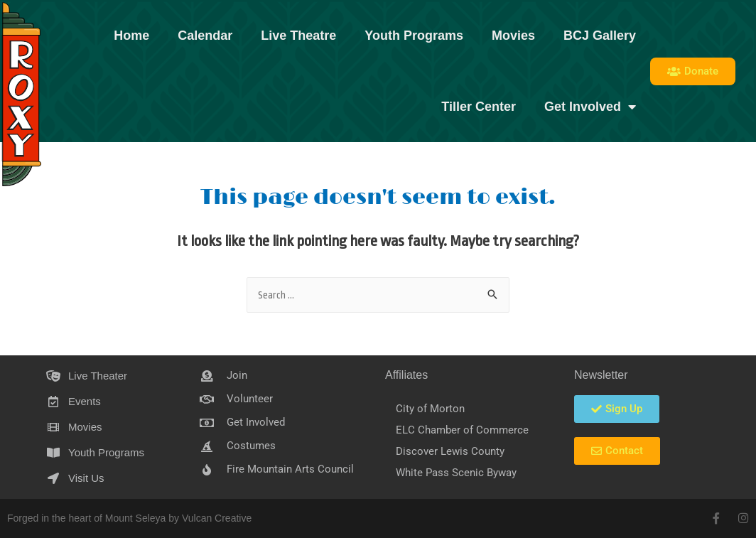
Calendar (205, 36)
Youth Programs (414, 36)
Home (131, 36)
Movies (513, 36)
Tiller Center (479, 107)
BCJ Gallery (600, 36)
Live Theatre (298, 36)
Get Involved (590, 107)
